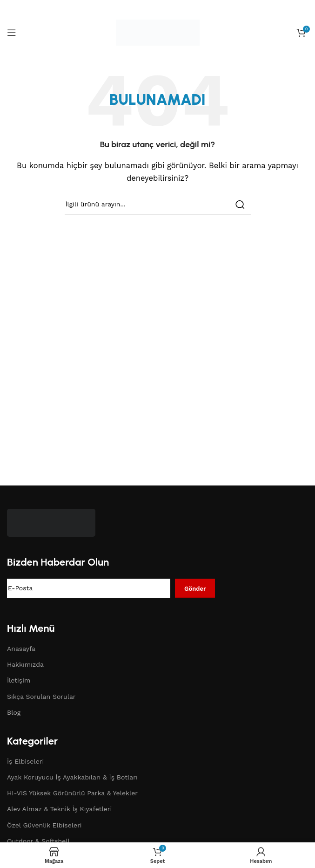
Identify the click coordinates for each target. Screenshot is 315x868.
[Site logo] (158, 32)
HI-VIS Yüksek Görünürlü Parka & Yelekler (72, 793)
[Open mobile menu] (12, 33)
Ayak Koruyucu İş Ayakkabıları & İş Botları (72, 777)
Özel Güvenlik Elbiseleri (44, 825)
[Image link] (51, 522)
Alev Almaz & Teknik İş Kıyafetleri (59, 809)
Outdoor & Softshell (38, 841)
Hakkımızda (25, 664)
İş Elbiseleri (25, 761)
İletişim (19, 680)
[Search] (158, 205)
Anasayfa (21, 649)
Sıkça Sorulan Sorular (41, 697)
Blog (14, 712)
